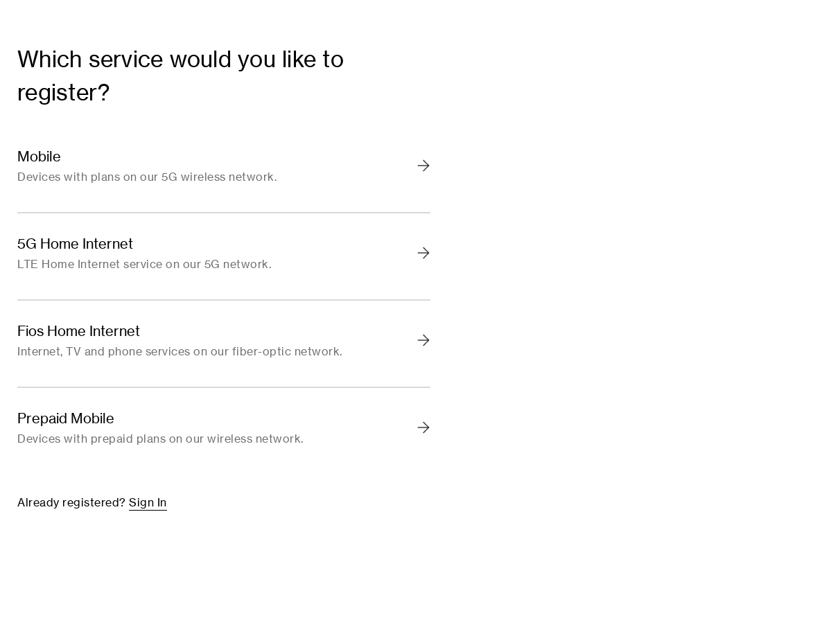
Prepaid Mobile (66, 418)
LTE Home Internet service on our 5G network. (144, 265)
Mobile (39, 157)
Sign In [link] (148, 503)
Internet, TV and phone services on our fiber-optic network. (180, 352)
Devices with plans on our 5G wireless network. (147, 177)
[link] (224, 169)
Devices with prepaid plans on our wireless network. (160, 439)
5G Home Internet (75, 244)
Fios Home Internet (79, 331)
